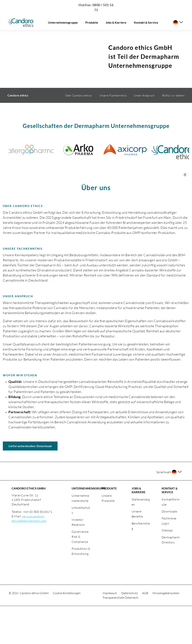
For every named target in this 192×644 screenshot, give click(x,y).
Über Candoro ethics (78, 133)
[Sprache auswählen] (178, 22)
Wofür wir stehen (173, 133)
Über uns (96, 226)
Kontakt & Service (146, 22)
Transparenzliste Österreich (120, 636)
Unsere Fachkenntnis (113, 133)
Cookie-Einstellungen (67, 631)
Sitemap (167, 568)
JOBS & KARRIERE (139, 528)
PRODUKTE (109, 526)
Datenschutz (130, 631)
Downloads (169, 549)
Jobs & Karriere (116, 22)
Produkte (92, 22)
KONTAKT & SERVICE (170, 528)
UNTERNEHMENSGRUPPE (81, 526)
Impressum (110, 631)
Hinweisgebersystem (166, 631)
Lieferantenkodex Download (30, 484)
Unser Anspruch (144, 133)
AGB (145, 631)
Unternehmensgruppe (63, 22)
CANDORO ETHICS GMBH (29, 526)
